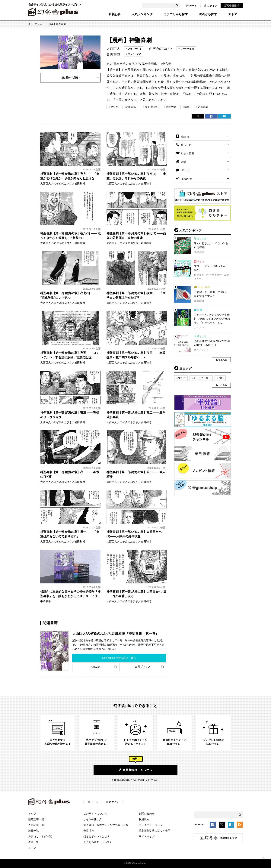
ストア (233, 14)
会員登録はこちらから (135, 770)
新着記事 (114, 14)
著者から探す (208, 14)
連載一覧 (33, 831)
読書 (184, 162)
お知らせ (187, 179)
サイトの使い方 (93, 819)
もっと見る (221, 360)
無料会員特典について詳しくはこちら (136, 780)
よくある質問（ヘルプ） (98, 842)
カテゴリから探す (176, 14)
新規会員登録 (232, 6)
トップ (32, 814)
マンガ (38, 24)
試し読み (131, 107)
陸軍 (187, 107)
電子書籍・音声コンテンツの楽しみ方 (106, 825)
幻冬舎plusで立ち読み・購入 (119, 658)
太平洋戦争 (151, 107)
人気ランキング (142, 14)
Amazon (96, 667)
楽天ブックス (143, 667)
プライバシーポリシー (152, 825)
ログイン (211, 6)
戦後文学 (171, 107)
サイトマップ (147, 836)
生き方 (185, 136)
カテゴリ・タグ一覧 (40, 836)
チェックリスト (202, 378)
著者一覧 (33, 842)
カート (191, 6)
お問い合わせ (147, 814)
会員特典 (89, 831)
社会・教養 (188, 153)
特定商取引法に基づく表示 (155, 831)
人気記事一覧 (36, 825)
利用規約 (144, 819)
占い (221, 378)
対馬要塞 (203, 107)
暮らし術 (186, 145)
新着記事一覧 (36, 819)
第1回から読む (70, 78)
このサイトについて (95, 814)
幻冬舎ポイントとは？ (97, 836)
